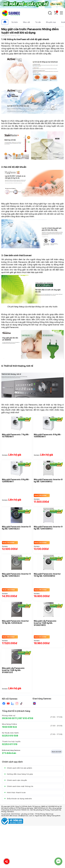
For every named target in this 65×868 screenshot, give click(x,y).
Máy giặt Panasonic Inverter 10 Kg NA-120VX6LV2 (15, 622)
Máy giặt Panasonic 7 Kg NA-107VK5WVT (16, 436)
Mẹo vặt (27, 22)
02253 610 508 (10, 736)
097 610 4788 (26, 718)
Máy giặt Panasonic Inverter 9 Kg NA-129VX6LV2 (16, 575)
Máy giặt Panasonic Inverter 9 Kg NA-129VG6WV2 (48, 528)
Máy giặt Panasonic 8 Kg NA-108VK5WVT (48, 436)
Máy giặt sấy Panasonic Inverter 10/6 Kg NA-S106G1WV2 (45, 623)
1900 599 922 (9, 727)
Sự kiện (15, 22)
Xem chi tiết (57, 752)
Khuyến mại (51, 22)
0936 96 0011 (9, 718)
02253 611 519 (10, 744)
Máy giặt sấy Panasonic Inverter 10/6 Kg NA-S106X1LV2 (13, 670)
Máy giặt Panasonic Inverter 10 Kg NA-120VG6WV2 (47, 575)
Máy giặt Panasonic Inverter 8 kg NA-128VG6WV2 (48, 481)
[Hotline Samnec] (6, 862)
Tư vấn (38, 22)
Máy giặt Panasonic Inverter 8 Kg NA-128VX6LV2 (16, 528)
